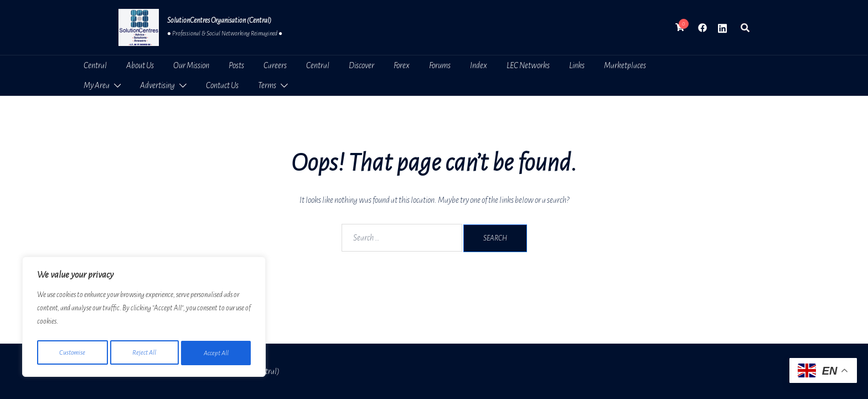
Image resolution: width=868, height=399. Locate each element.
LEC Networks (528, 65)
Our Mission (191, 65)
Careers (275, 65)
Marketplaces (625, 65)
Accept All (216, 353)
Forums (440, 65)
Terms (267, 85)
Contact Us (222, 85)
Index (479, 65)
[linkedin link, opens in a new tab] (722, 27)
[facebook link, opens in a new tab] (702, 27)
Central (95, 65)
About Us (140, 65)
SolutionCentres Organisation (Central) (219, 21)
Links (577, 65)
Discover (361, 65)
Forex (402, 65)
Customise (72, 353)
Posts (236, 65)
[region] (144, 319)
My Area (97, 85)
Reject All (144, 353)
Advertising (157, 85)
